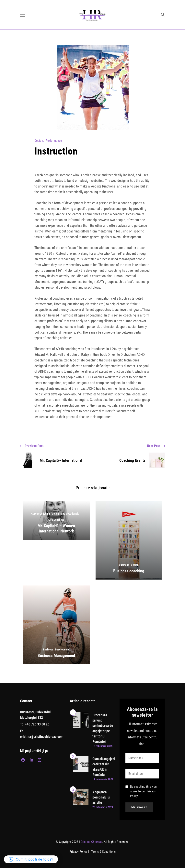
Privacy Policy (78, 852)
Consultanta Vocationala (66, 514)
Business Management (56, 656)
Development (62, 649)
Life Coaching (56, 520)
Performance (54, 141)
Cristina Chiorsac (91, 842)
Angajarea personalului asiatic (101, 797)
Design (39, 141)
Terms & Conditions (103, 852)
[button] (31, 859)
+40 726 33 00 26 (37, 724)
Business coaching (129, 571)
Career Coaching (41, 514)
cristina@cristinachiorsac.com (42, 737)
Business (124, 565)
